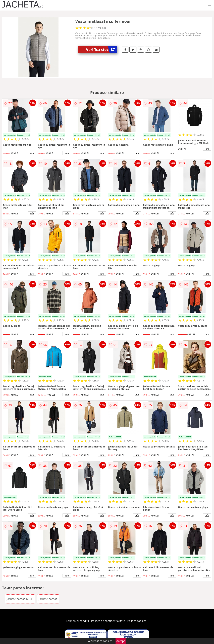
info (32, 153)
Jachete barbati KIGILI (20, 599)
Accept (121, 641)
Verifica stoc (101, 50)
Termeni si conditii (77, 621)
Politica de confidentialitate (108, 621)
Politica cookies (137, 621)
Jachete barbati (48, 599)
